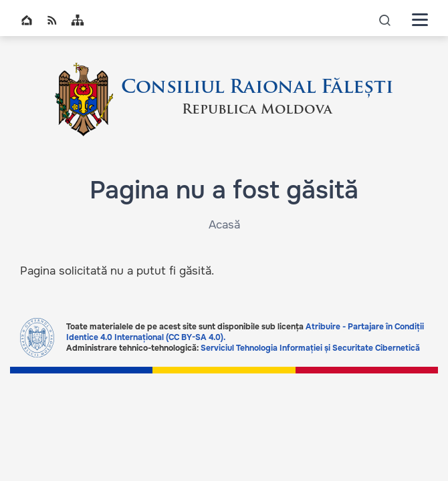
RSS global (52, 20)
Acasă (224, 225)
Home (27, 20)
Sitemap (78, 20)
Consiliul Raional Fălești (257, 88)
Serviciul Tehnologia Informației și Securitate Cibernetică (310, 348)
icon (385, 20)
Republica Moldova (257, 110)
